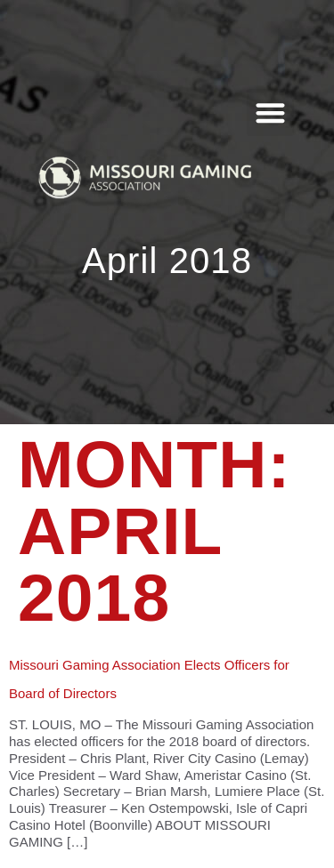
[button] (270, 113)
